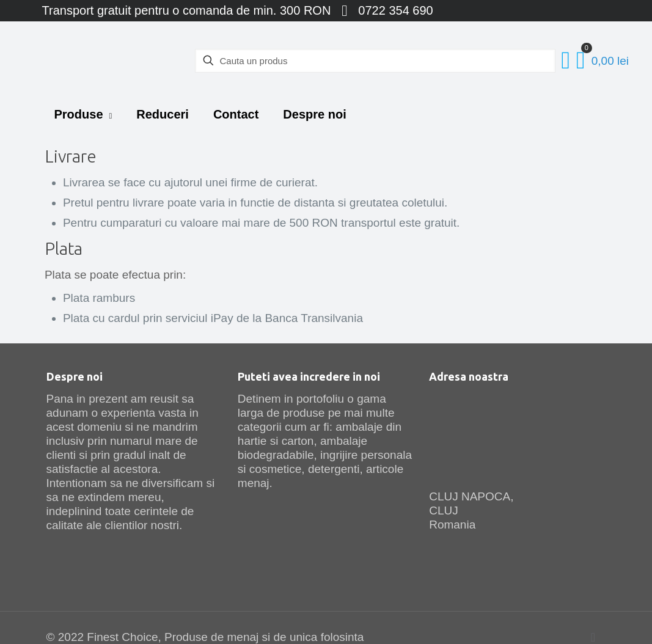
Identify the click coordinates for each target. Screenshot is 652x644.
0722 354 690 (395, 10)
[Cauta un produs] (375, 61)
